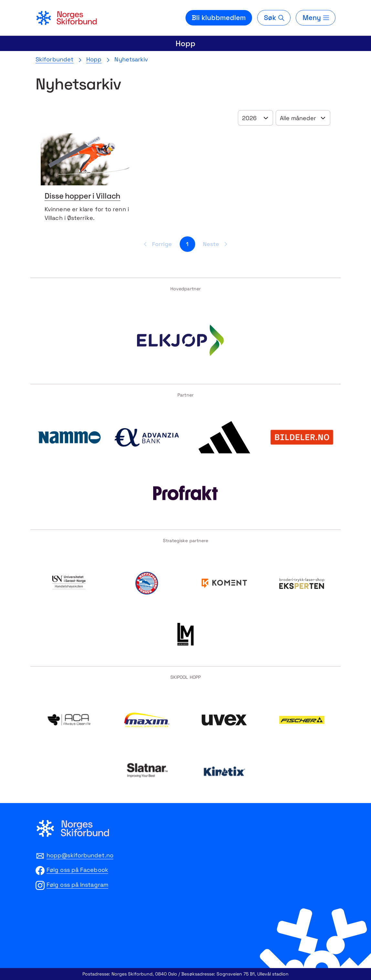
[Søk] (274, 18)
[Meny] (316, 18)
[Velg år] (255, 118)
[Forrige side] (157, 244)
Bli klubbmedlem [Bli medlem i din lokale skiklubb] (219, 18)
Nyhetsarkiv (131, 59)
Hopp (185, 43)
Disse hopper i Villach (82, 197)
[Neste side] (216, 244)
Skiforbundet (54, 59)
